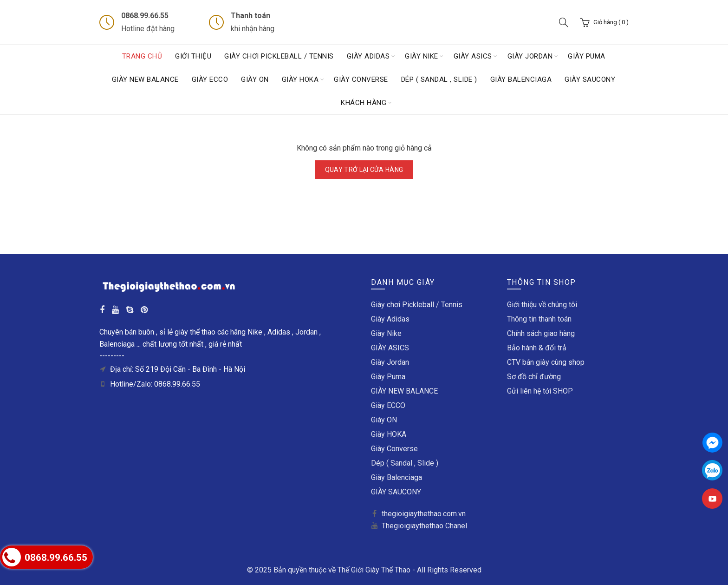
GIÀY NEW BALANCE (145, 79)
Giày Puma (587, 56)
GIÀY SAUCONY (590, 79)
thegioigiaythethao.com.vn (424, 514)
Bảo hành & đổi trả (537, 348)
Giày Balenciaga (521, 79)
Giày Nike (422, 56)
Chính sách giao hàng (541, 333)
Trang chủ (142, 56)
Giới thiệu (193, 56)
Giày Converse (361, 79)
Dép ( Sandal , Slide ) (439, 79)
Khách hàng (364, 103)
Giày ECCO (210, 79)
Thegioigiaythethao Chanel (424, 526)
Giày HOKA (300, 79)
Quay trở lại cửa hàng (364, 170)
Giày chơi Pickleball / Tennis (279, 56)
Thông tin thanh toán (539, 319)
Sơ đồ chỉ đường (534, 377)
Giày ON (255, 79)
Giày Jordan (530, 56)
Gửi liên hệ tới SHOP (540, 391)
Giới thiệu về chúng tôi (542, 305)
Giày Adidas (368, 56)
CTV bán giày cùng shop (546, 362)
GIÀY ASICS (473, 56)
